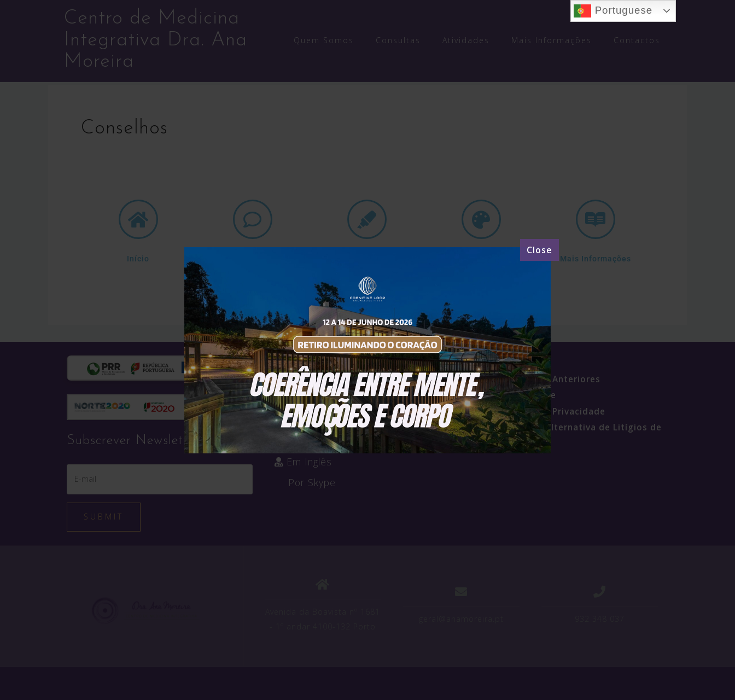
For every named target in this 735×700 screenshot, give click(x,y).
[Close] (539, 250)
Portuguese (613, 11)
